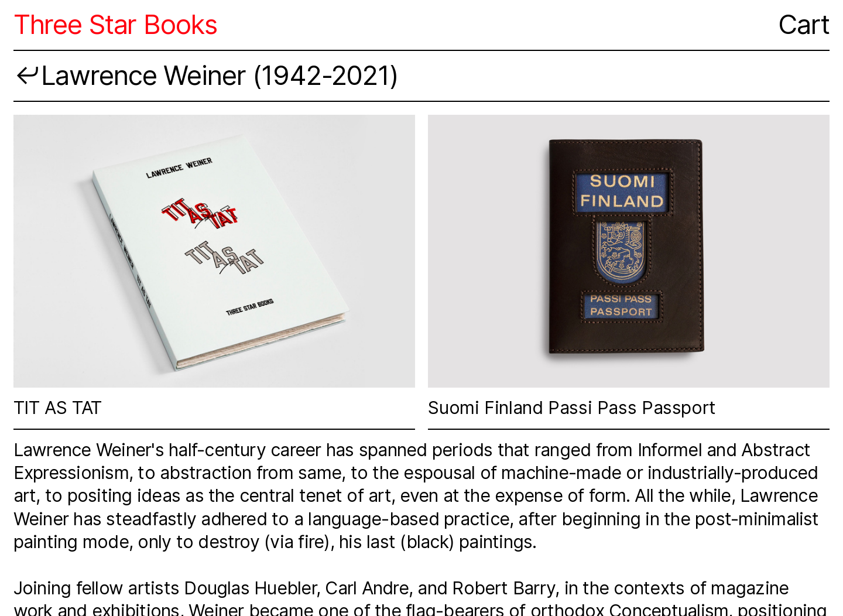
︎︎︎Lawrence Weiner (130, 75)
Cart (804, 24)
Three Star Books (115, 24)
